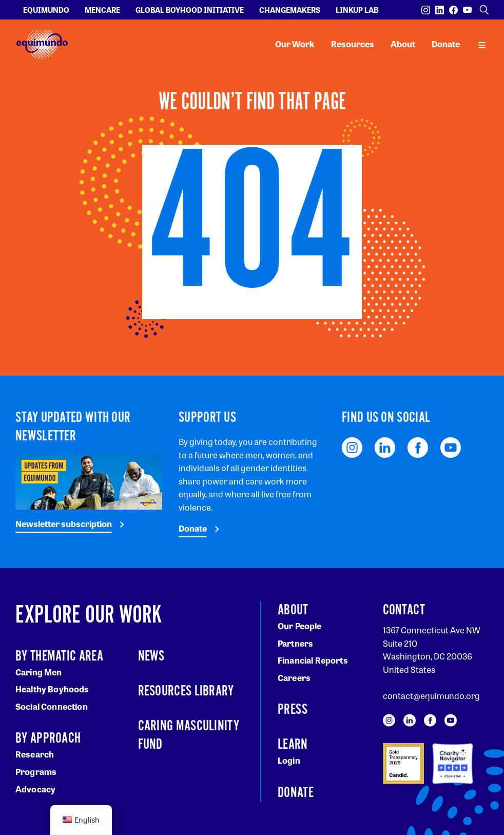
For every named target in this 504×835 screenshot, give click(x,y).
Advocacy (35, 789)
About (403, 44)
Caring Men (39, 672)
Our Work (295, 44)
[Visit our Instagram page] (426, 10)
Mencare (102, 10)
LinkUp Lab (357, 10)
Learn (293, 745)
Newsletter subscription (64, 524)
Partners (295, 643)
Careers (294, 678)
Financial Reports (313, 660)
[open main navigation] (482, 44)
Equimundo (46, 10)
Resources (353, 44)
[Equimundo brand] (42, 44)
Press (293, 710)
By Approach (48, 739)
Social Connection (52, 706)
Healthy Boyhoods (52, 689)
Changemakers (290, 10)
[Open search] (484, 10)
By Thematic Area (59, 656)
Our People (300, 626)
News (151, 656)
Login (289, 760)
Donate (446, 44)
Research (35, 754)
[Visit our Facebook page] (453, 10)
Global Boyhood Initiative (190, 10)
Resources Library (186, 691)
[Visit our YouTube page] (467, 10)
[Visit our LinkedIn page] (440, 10)
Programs (36, 772)
